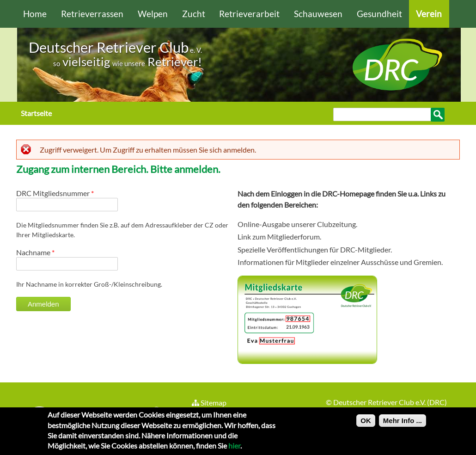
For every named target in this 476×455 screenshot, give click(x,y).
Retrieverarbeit (249, 14)
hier (234, 449)
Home (35, 14)
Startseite (36, 113)
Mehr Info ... (403, 424)
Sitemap (209, 403)
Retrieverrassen (92, 14)
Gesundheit (379, 14)
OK (366, 424)
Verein (429, 14)
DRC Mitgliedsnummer (55, 193)
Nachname (35, 252)
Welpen (153, 14)
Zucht (194, 14)
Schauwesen (318, 14)
